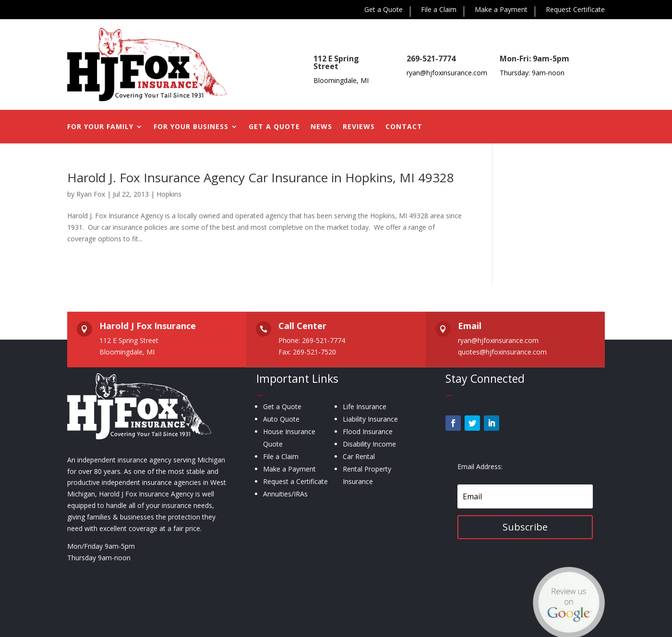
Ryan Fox (91, 194)
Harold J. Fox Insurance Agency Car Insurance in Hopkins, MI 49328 (261, 177)
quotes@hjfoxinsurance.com (502, 352)
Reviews (359, 127)
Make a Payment (501, 10)
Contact (404, 127)
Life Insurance (365, 407)
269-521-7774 (431, 59)
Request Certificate (575, 10)
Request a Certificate (295, 481)
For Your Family (100, 127)
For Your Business (191, 127)
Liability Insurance (370, 419)
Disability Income (369, 444)
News (321, 127)
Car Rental (359, 456)
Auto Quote (281, 419)
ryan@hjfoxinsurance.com (447, 73)
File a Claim (439, 10)
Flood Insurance (368, 431)
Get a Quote (384, 10)
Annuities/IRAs (285, 494)
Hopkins (169, 194)
